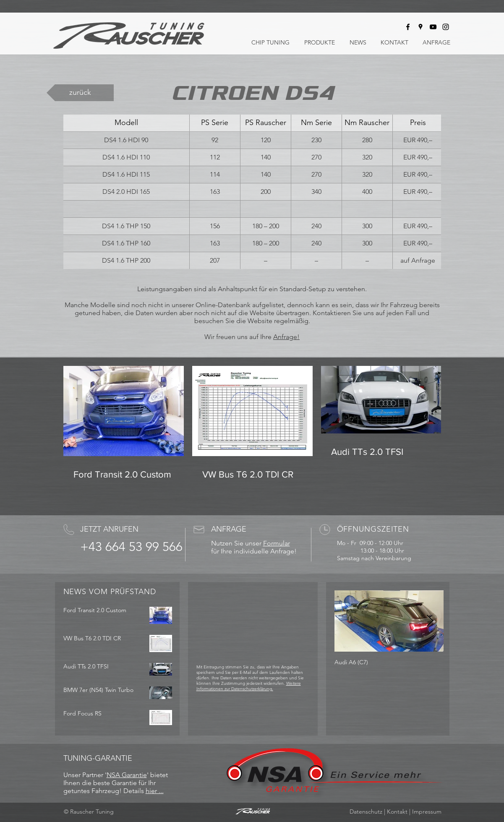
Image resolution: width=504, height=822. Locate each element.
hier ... (155, 791)
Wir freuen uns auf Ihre (239, 337)
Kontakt (397, 812)
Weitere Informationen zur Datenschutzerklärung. (249, 686)
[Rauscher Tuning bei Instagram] (446, 27)
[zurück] (80, 93)
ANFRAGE (229, 529)
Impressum (427, 812)
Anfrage (285, 337)
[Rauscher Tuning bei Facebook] (408, 27)
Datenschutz (366, 812)
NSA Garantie (127, 775)
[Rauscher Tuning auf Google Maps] (420, 27)
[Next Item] (430, 621)
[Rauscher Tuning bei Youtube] (433, 27)
